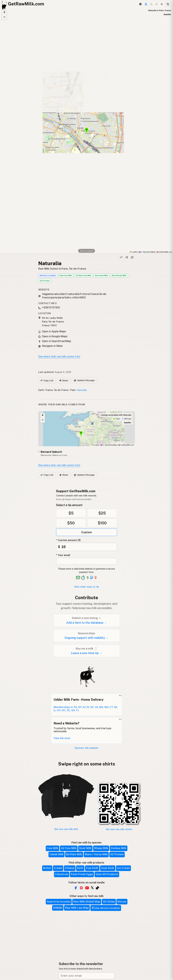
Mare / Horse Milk (96, 854)
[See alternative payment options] (92, 578)
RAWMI (58, 908)
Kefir (80, 868)
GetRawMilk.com (126, 445)
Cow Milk (53, 848)
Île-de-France (61, 390)
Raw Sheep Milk (119, 275)
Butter (47, 868)
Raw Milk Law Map (77, 908)
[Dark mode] (152, 4)
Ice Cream (123, 868)
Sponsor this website (87, 748)
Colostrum (62, 874)
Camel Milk (56, 854)
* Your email (63, 555)
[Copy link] (121, 257)
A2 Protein (45, 281)
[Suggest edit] (132, 257)
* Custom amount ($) (68, 540)
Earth (41, 390)
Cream (58, 868)
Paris (73, 390)
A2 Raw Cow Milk (84, 275)
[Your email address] (87, 561)
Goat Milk (85, 848)
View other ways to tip (87, 587)
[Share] (127, 257)
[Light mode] (162, 4)
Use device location (106, 908)
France (49, 390)
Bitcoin (122, 902)
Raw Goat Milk (102, 275)
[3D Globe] (140, 4)
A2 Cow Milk (69, 848)
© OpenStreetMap (147, 252)
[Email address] (87, 976)
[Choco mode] (157, 4)
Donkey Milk (119, 848)
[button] (4, 13)
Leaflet (134, 252)
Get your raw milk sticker (119, 829)
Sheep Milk (101, 848)
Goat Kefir (108, 868)
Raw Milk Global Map (87, 902)
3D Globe (109, 902)
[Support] (146, 4)
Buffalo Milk (74, 854)
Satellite (167, 14)
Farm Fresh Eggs (82, 874)
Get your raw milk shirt (66, 829)
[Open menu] (168, 4)
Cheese (70, 868)
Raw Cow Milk (66, 275)
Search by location (59, 902)
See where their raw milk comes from (59, 356)
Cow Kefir (92, 868)
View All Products (107, 874)
